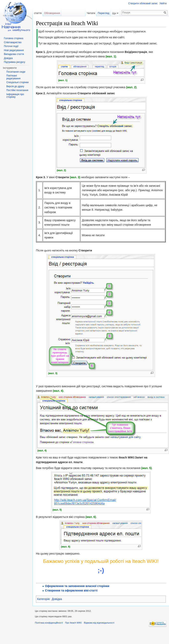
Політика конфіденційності (49, 623)
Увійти (163, 3)
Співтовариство (13, 42)
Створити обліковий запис (143, 3)
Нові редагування (14, 50)
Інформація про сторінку (15, 96)
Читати (91, 13)
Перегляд (104, 13)
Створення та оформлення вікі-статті (71, 590)
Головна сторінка (13, 38)
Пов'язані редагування (13, 77)
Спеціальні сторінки (17, 82)
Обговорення (52, 13)
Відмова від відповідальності (99, 623)
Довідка (57, 599)
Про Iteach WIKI (73, 623)
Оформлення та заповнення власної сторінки (77, 586)
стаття (38, 13)
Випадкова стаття (14, 54)
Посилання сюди (16, 72)
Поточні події (11, 46)
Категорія (43, 599)
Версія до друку (15, 86)
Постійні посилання (17, 90)
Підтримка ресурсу (15, 62)
